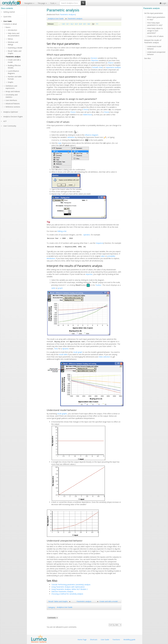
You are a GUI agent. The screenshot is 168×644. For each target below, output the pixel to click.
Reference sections (13, 107)
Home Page (82, 640)
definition (71, 137)
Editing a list (62, 231)
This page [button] (42, 3)
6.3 (76, 24)
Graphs (10, 82)
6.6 (89, 24)
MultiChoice (87, 115)
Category (51, 607)
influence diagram (92, 135)
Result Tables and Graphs (58, 601)
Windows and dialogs (13, 43)
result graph (78, 352)
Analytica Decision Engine (13, 117)
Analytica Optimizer (11, 112)
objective (89, 274)
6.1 (68, 24)
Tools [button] (53, 3)
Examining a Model (15, 48)
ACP (5, 121)
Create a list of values (155, 36)
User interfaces (11, 100)
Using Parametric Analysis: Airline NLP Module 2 (69, 589)
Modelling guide (129, 640)
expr (60, 143)
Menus (10, 39)
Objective (95, 60)
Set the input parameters (154, 13)
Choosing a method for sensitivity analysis (67, 594)
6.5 (85, 24)
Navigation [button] (29, 3)
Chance (111, 63)
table (53, 288)
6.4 (80, 24)
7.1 (97, 24)
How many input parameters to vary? (155, 24)
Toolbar (98, 285)
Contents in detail (10, 24)
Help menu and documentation (14, 34)
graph (60, 288)
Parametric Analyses (68, 14)
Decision (94, 58)
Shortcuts (94, 640)
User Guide (8, 21)
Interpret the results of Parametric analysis (153, 41)
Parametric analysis (75, 19)
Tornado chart (97, 67)
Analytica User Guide (56, 19)
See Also (147, 58)
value (103, 256)
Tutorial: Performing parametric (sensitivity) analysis (71, 585)
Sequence (100, 243)
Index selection (104, 357)
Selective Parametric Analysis (62, 592)
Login (163, 3)
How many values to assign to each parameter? (155, 31)
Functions (116, 640)
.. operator (86, 235)
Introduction (12, 30)
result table (63, 354)
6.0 (64, 24)
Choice (86, 109)
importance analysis (113, 67)
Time (56, 349)
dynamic (66, 349)
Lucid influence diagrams (13, 72)
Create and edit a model (108, 601)
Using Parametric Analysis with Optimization (68, 587)
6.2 (72, 24)
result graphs (62, 414)
